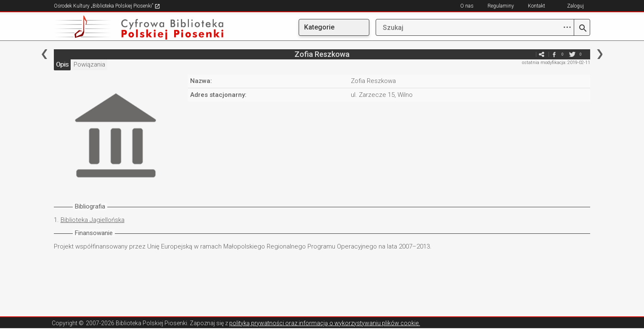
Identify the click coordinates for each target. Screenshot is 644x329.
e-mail (529, 54)
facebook (554, 54)
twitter (572, 54)
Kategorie (319, 27)
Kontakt (537, 6)
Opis (62, 64)
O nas (467, 6)
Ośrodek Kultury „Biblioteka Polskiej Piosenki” (107, 6)
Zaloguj (575, 6)
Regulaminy (501, 6)
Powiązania (89, 64)
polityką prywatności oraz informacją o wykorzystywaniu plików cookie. (325, 323)
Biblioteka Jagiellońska (93, 220)
